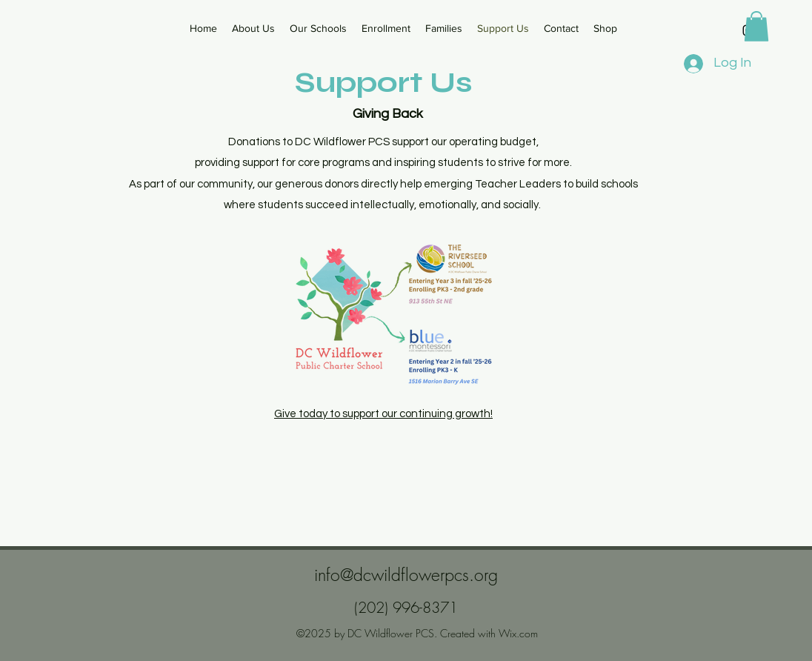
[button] (756, 26)
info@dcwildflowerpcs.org (406, 575)
